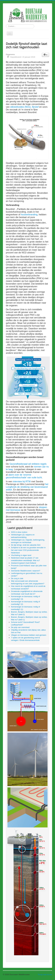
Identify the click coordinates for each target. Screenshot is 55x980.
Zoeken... (6, 24)
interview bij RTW (22, 481)
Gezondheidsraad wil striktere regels (28, 464)
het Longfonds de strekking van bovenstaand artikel (27, 487)
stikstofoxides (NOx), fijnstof (25, 107)
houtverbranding (29, 215)
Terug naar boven (45, 974)
